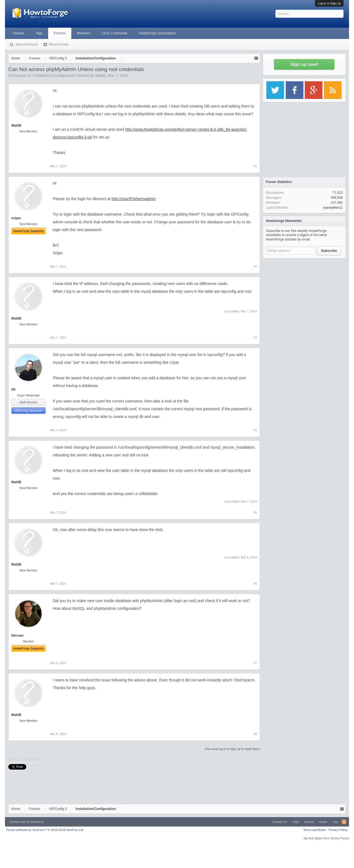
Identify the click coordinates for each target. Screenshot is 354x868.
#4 (255, 430)
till (13, 389)
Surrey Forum (340, 838)
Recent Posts (59, 45)
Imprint (309, 822)
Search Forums (27, 45)
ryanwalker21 (333, 208)
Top (335, 822)
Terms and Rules (315, 830)
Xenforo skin (18, 822)
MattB (101, 75)
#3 (255, 338)
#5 (255, 513)
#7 (255, 663)
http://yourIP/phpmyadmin (134, 199)
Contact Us (279, 822)
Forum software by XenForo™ (45, 830)
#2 (255, 266)
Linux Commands (115, 33)
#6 (255, 584)
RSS (344, 822)
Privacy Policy (338, 830)
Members (84, 33)
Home (323, 822)
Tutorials (18, 33)
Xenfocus (37, 822)
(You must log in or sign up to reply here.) (232, 749)
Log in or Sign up (329, 3)
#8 (255, 734)
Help (296, 822)
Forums (60, 33)
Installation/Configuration (54, 75)
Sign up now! (304, 64)
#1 (255, 166)
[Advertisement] (304, 296)
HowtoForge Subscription (157, 33)
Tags (39, 33)
